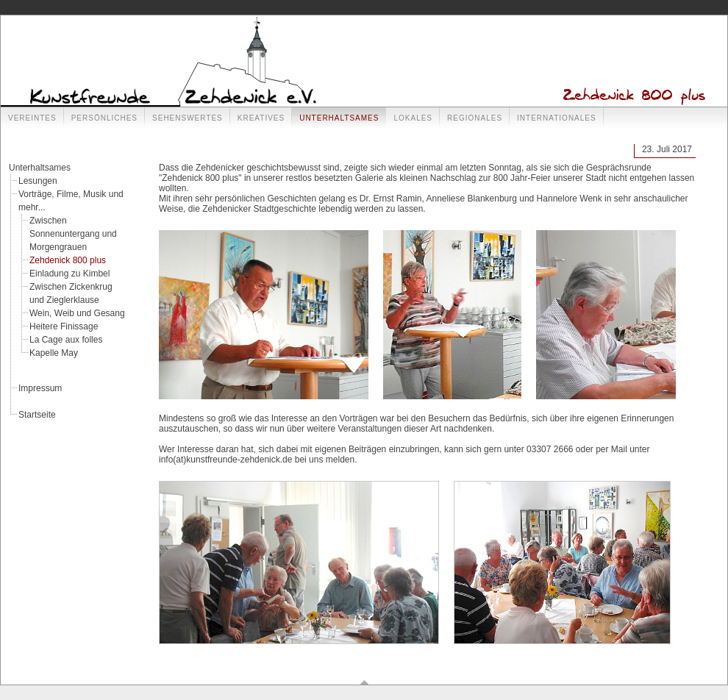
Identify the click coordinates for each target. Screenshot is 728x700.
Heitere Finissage (64, 326)
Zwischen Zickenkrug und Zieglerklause (71, 293)
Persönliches (104, 118)
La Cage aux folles (66, 340)
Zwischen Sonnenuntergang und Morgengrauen (73, 234)
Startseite (37, 415)
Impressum (40, 388)
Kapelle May (54, 353)
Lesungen (38, 181)
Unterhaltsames (339, 118)
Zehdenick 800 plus (68, 260)
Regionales (475, 118)
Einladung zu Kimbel (69, 274)
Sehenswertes (188, 118)
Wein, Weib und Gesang (77, 313)
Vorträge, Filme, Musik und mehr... (71, 201)
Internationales (557, 118)
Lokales (413, 118)
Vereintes (32, 118)
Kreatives (261, 118)
